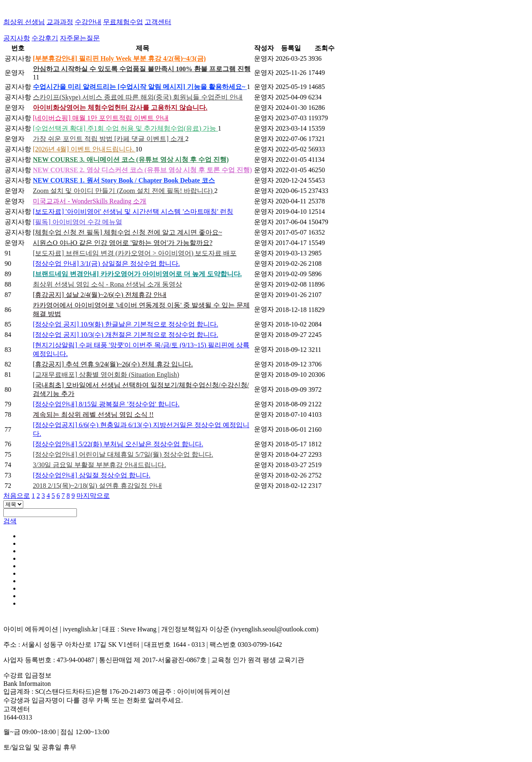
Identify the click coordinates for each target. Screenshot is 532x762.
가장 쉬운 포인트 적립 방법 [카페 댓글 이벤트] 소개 (109, 139)
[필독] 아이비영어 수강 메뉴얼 (78, 222)
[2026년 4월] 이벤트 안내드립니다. (84, 149)
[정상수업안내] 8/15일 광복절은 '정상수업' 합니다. (106, 404)
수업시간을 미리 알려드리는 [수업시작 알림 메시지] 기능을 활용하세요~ (140, 87)
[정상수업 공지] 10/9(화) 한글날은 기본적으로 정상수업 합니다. (126, 324)
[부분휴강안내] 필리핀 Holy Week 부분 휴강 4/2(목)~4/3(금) (119, 58)
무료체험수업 (123, 22)
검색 (10, 521)
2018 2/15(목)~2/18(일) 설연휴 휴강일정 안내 (97, 486)
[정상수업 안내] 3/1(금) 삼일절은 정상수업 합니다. (106, 263)
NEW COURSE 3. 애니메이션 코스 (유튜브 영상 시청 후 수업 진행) (131, 160)
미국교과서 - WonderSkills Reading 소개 (90, 201)
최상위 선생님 (24, 22)
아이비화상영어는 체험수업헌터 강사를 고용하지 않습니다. (120, 108)
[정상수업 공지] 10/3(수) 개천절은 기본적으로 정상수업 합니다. (126, 335)
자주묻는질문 (80, 38)
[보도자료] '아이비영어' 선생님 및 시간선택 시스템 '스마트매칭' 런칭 (133, 212)
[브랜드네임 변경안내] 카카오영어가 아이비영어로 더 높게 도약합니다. (137, 274)
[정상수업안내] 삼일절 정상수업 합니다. (92, 475)
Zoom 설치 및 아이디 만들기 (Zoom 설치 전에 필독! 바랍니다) (123, 191)
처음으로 (17, 496)
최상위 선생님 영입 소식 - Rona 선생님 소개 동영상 (107, 284)
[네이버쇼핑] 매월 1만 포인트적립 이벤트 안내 (101, 118)
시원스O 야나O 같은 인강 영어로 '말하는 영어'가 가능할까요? (123, 243)
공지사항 (17, 38)
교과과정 (60, 22)
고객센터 (158, 22)
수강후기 (45, 38)
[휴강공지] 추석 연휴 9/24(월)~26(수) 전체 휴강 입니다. (113, 364)
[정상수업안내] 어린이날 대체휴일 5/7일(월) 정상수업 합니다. (123, 454)
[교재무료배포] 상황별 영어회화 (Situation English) (106, 375)
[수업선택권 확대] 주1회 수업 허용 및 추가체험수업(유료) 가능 (125, 128)
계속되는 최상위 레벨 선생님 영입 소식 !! (93, 414)
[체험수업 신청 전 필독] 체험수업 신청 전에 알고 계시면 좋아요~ (127, 232)
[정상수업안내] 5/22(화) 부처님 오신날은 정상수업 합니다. (118, 444)
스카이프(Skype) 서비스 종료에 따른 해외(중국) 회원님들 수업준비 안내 (138, 97)
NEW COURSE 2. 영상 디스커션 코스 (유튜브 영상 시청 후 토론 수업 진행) (142, 170)
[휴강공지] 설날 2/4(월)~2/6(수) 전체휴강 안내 (100, 295)
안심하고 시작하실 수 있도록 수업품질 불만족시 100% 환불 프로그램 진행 (142, 69)
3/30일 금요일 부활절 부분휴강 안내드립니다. (99, 465)
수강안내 (88, 22)
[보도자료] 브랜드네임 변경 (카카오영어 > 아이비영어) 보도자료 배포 (135, 253)
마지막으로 (93, 496)
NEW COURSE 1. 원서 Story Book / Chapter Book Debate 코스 (124, 180)
